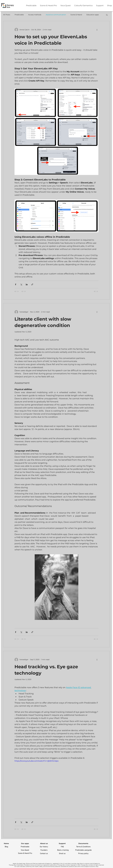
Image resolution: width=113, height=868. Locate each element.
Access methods (35, 15)
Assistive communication (56, 15)
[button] (107, 15)
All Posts (7, 15)
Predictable (19, 15)
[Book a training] (63, 850)
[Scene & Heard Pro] (25, 853)
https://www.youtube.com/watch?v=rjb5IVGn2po (36, 761)
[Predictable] (25, 847)
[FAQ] (62, 847)
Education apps (93, 15)
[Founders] (44, 850)
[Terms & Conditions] (83, 847)
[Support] (62, 844)
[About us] (44, 844)
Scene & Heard (76, 15)
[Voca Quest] (25, 850)
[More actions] (97, 30)
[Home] (6, 844)
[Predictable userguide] (83, 850)
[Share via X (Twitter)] (21, 284)
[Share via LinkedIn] (27, 284)
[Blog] (6, 847)
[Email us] (62, 854)
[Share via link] (32, 284)
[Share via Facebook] (16, 284)
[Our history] (44, 847)
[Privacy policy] (83, 854)
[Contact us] (44, 854)
